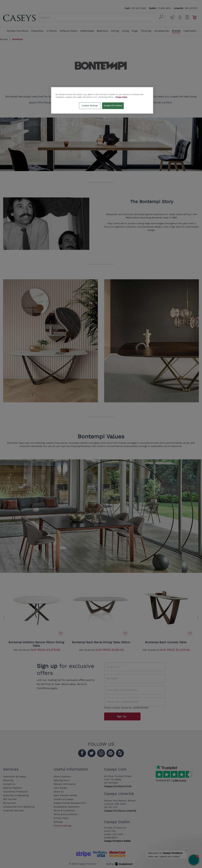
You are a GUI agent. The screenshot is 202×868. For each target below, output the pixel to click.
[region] (102, 100)
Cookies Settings (90, 106)
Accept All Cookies (113, 106)
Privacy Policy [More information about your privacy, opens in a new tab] (121, 97)
